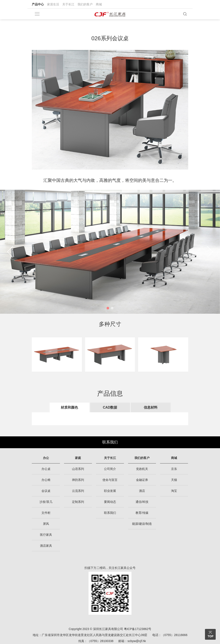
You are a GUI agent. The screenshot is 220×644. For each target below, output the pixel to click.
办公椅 (46, 480)
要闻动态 (110, 502)
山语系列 (78, 469)
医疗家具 (46, 535)
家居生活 (53, 4)
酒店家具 (46, 546)
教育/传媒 (142, 513)
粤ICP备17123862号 (138, 629)
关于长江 (68, 4)
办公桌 (46, 469)
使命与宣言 (110, 480)
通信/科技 (142, 502)
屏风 (46, 524)
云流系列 (78, 491)
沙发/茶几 (46, 502)
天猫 (174, 480)
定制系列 (78, 502)
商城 (99, 4)
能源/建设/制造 (142, 524)
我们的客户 (85, 4)
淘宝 (174, 491)
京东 (174, 469)
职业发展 (110, 491)
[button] (108, 308)
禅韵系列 (78, 480)
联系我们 (110, 442)
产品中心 (38, 4)
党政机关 (142, 469)
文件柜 (46, 513)
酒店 (142, 491)
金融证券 (142, 480)
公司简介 (110, 469)
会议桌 (46, 491)
